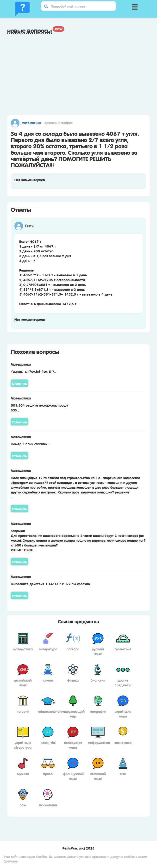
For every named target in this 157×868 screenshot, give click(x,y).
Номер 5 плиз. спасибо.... (30, 444)
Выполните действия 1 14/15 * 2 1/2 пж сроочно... (51, 583)
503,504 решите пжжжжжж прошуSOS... (39, 407)
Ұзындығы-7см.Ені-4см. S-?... (33, 371)
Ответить (19, 383)
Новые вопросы (30, 30)
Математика (31, 122)
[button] (135, 6)
